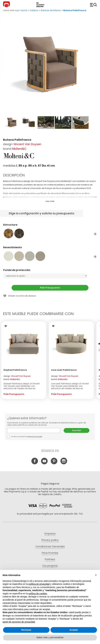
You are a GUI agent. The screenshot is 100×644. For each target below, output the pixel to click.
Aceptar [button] (74, 630)
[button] (96, 575)
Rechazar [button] (26, 630)
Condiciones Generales (50, 546)
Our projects (50, 566)
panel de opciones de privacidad (19, 622)
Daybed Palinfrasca (15, 370)
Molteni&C (19, 149)
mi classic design (40, 5)
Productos (93, 5)
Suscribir (77, 430)
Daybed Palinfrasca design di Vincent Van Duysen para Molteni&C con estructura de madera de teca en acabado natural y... (22, 386)
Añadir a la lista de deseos (22, 296)
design (17, 376)
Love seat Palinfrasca (64, 370)
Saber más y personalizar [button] (50, 637)
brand (12, 379)
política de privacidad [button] (39, 584)
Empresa (50, 534)
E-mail (34, 431)
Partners (50, 559)
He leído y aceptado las (25, 437)
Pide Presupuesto (50, 288)
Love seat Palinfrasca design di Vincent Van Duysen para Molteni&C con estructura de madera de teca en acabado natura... (70, 386)
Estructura (50, 226)
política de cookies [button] (38, 594)
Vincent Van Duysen (27, 144)
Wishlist (7, 326)
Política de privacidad (35, 436)
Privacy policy (50, 540)
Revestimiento (50, 249)
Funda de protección (50, 272)
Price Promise (50, 553)
